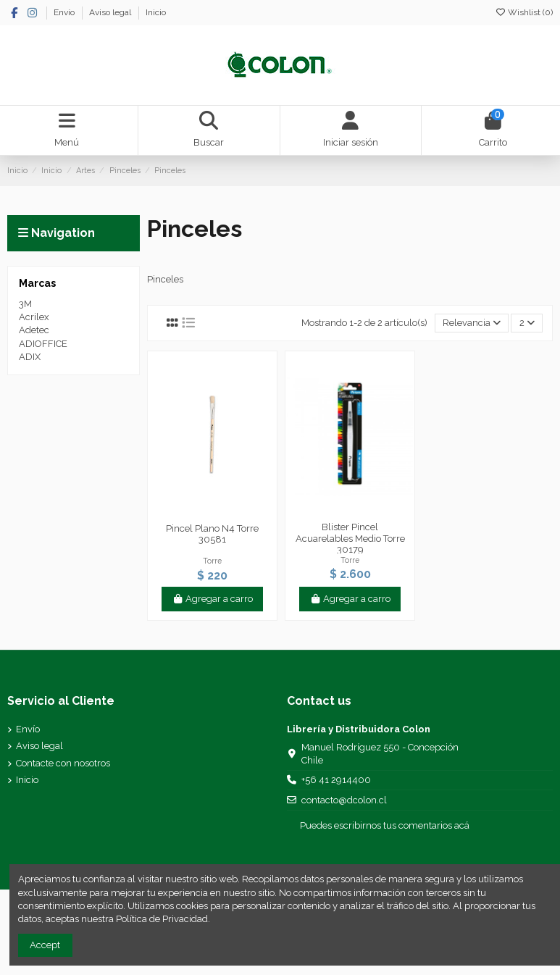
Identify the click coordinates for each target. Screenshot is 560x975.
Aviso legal (111, 12)
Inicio (156, 12)
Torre (212, 561)
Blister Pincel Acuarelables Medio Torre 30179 (350, 538)
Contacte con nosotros (63, 763)
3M (25, 304)
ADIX (30, 357)
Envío (65, 12)
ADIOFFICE (43, 344)
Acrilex (34, 317)
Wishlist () (524, 12)
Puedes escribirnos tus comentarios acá (385, 825)
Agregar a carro (212, 599)
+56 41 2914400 (336, 780)
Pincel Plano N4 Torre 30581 (212, 534)
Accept (45, 945)
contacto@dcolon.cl (344, 800)
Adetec (34, 330)
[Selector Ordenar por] (472, 323)
